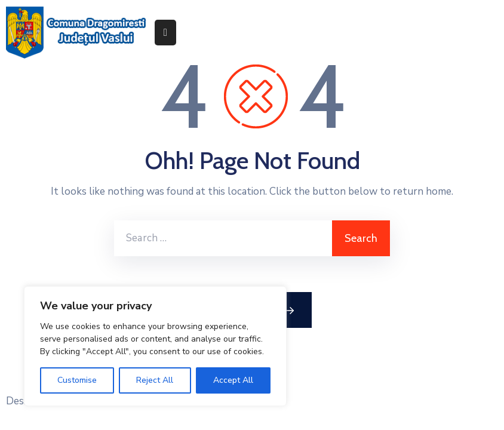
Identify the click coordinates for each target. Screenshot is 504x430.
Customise (77, 380)
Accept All (233, 380)
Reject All (155, 380)
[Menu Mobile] (165, 33)
